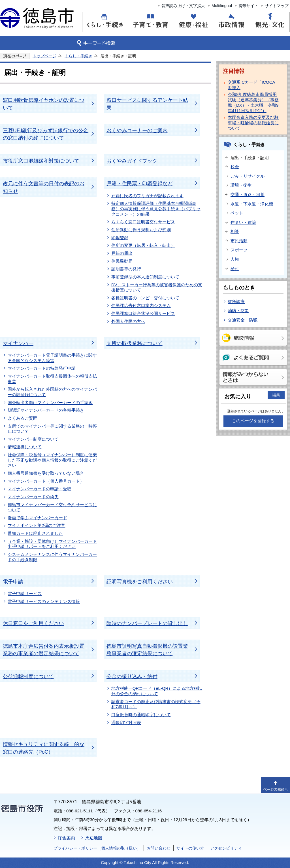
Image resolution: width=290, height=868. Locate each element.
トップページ (44, 56)
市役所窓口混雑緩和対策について (41, 161)
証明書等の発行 (126, 269)
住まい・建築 (243, 222)
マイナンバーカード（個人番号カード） (46, 481)
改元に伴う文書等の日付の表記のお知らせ (44, 187)
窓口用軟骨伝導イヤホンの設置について (44, 104)
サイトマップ (277, 6)
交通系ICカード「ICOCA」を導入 (254, 85)
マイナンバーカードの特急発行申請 (42, 368)
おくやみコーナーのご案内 (137, 131)
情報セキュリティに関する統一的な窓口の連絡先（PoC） (44, 748)
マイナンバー (18, 343)
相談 (235, 231)
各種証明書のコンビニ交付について (145, 298)
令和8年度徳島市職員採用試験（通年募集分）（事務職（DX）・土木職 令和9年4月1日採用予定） (253, 102)
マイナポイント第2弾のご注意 (36, 525)
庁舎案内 (67, 838)
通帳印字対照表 (126, 723)
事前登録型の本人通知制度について (145, 277)
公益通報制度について (28, 676)
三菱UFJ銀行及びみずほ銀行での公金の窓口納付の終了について (46, 134)
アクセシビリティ (226, 848)
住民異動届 (122, 261)
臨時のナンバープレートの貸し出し (147, 623)
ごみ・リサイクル (248, 176)
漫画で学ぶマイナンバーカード (37, 518)
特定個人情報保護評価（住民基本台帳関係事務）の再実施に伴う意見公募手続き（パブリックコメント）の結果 (156, 209)
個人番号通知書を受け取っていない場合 (46, 473)
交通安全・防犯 (243, 320)
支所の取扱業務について (135, 343)
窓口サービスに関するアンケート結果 (147, 104)
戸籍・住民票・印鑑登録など (140, 184)
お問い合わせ (159, 848)
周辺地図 (94, 838)
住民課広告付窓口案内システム (141, 305)
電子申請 (13, 582)
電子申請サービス (25, 593)
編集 (276, 395)
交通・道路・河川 (248, 195)
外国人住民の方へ (128, 321)
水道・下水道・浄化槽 (252, 204)
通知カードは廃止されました (35, 533)
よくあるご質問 (23, 418)
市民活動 (239, 241)
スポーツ (239, 250)
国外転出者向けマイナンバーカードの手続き (50, 403)
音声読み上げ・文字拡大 (183, 6)
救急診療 (236, 301)
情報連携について (25, 447)
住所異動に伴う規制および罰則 (141, 230)
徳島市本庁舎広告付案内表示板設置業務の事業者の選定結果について (44, 650)
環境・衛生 (241, 185)
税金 (235, 167)
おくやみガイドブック (132, 161)
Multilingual (222, 6)
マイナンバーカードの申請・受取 (40, 489)
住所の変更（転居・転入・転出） (143, 245)
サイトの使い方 (190, 848)
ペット (237, 213)
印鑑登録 (120, 238)
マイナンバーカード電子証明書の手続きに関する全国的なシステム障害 (52, 358)
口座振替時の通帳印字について (141, 715)
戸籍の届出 (122, 253)
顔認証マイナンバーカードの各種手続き (46, 410)
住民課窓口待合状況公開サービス (143, 313)
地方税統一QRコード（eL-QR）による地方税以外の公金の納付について (157, 691)
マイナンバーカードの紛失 (33, 497)
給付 (235, 269)
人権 (235, 259)
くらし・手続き (78, 56)
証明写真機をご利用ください (140, 582)
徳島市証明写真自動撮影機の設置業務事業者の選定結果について (147, 650)
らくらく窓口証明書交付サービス (143, 222)
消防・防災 (238, 311)
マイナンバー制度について (33, 439)
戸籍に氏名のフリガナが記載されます (147, 196)
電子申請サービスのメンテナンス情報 (44, 601)
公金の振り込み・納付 (132, 676)
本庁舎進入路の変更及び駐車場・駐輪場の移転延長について (253, 123)
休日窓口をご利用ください (33, 623)
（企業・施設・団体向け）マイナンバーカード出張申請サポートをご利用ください (52, 544)
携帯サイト (248, 6)
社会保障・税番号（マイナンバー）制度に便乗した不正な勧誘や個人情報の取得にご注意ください (52, 460)
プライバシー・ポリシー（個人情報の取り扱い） (97, 848)
